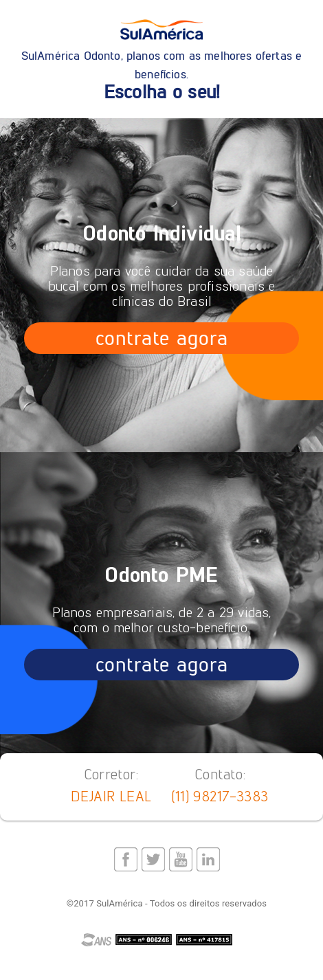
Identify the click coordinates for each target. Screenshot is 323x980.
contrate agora (161, 338)
